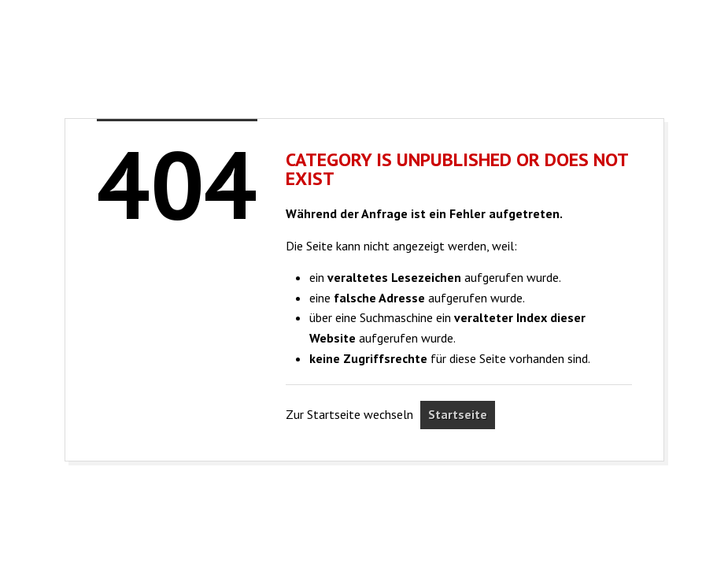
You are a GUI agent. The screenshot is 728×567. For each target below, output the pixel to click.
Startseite (458, 414)
